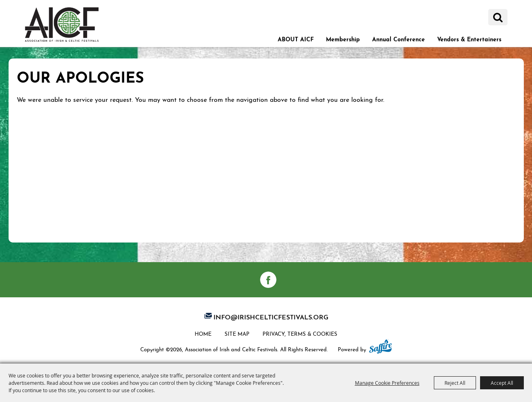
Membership (343, 38)
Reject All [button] (455, 383)
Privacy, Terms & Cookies (300, 333)
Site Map (237, 333)
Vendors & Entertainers (469, 38)
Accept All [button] (502, 383)
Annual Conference (398, 38)
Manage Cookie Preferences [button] (387, 383)
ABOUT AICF (296, 38)
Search (498, 17)
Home (203, 333)
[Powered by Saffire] (380, 347)
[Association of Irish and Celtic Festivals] (62, 24)
